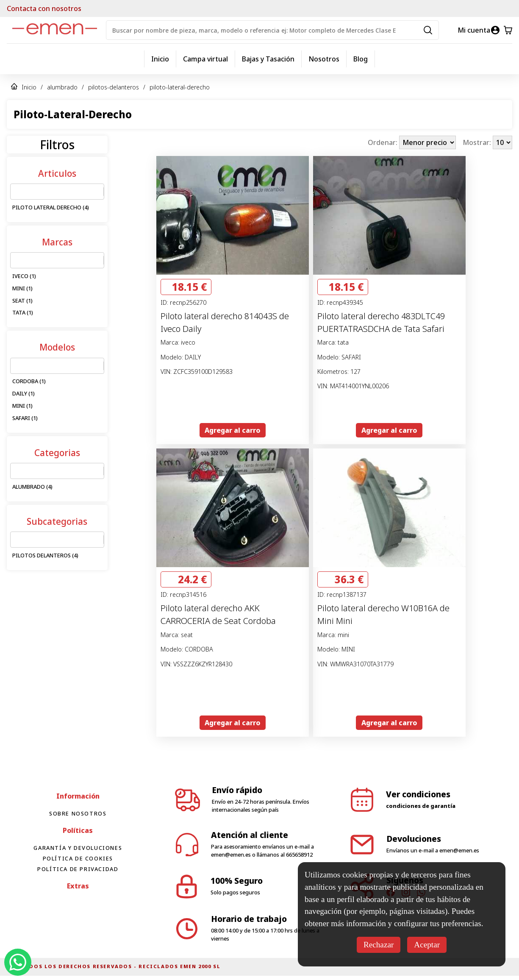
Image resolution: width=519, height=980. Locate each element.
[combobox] (16, 192)
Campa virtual (205, 59)
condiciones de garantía (421, 806)
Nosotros (324, 59)
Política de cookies (78, 858)
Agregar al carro (232, 430)
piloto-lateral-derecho (180, 87)
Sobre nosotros (78, 813)
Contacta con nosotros (44, 8)
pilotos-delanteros (114, 87)
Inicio (160, 59)
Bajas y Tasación (268, 59)
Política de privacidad (78, 869)
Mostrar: (478, 142)
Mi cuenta (474, 30)
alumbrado (62, 87)
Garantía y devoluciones (78, 848)
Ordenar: (383, 142)
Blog (361, 59)
